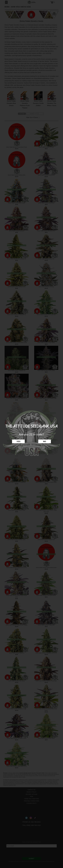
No (45, 441)
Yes (18, 441)
